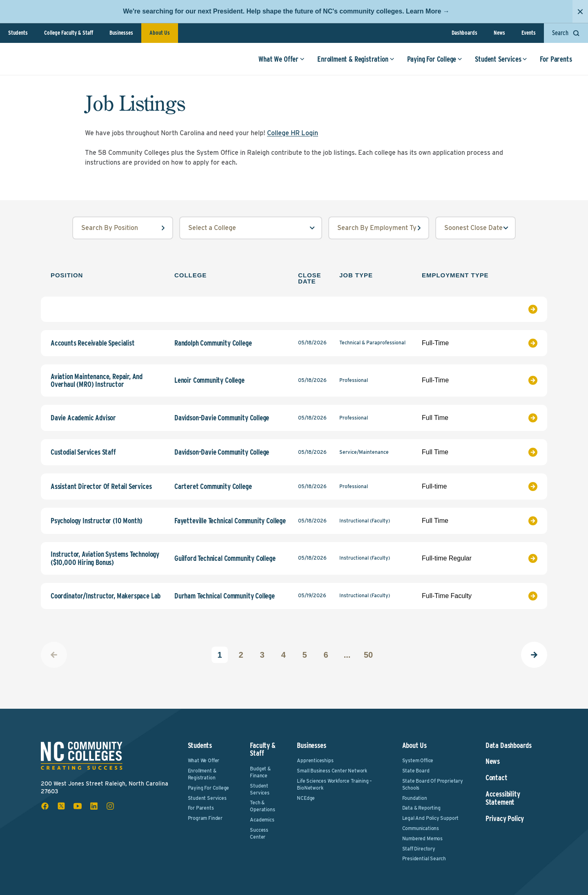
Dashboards (464, 33)
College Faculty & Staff (69, 33)
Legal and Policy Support (431, 818)
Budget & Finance (260, 772)
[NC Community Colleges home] (43, 63)
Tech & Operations (262, 806)
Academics (262, 820)
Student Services (498, 63)
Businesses (121, 33)
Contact (497, 778)
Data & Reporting (421, 808)
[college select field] (251, 228)
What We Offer (278, 63)
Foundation (415, 798)
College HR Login (293, 133)
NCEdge (306, 798)
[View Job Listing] (521, 309)
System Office (418, 760)
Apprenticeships (315, 760)
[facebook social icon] (45, 806)
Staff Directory (419, 849)
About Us (160, 33)
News (499, 33)
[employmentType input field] (379, 228)
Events (529, 33)
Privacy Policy (505, 819)
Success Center (259, 833)
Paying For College (431, 63)
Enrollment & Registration (353, 63)
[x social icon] (61, 806)
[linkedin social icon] (94, 806)
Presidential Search (424, 858)
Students (18, 33)
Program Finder (205, 818)
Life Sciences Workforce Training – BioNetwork (334, 784)
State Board (416, 771)
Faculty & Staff (263, 749)
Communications (421, 828)
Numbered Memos (422, 838)
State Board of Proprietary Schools (433, 784)
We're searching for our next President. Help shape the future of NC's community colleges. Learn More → (286, 11)
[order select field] (476, 228)
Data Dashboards (509, 745)
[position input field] (123, 228)
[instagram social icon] (110, 806)
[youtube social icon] (78, 806)
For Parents (552, 63)
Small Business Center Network (332, 771)
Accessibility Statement (503, 798)
